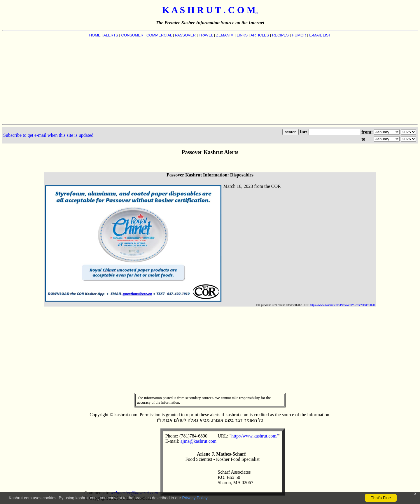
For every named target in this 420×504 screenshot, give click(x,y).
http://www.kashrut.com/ (254, 436)
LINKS (242, 35)
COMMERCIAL (159, 35)
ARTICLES (260, 35)
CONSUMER (132, 35)
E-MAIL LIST (320, 35)
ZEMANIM (225, 35)
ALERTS (111, 35)
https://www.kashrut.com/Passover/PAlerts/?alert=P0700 (343, 305)
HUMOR (299, 35)
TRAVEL (206, 35)
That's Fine (381, 498)
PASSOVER (185, 35)
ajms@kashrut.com (199, 441)
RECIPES (280, 35)
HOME (95, 35)
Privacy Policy (195, 498)
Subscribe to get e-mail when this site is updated (48, 135)
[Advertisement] (210, 80)
